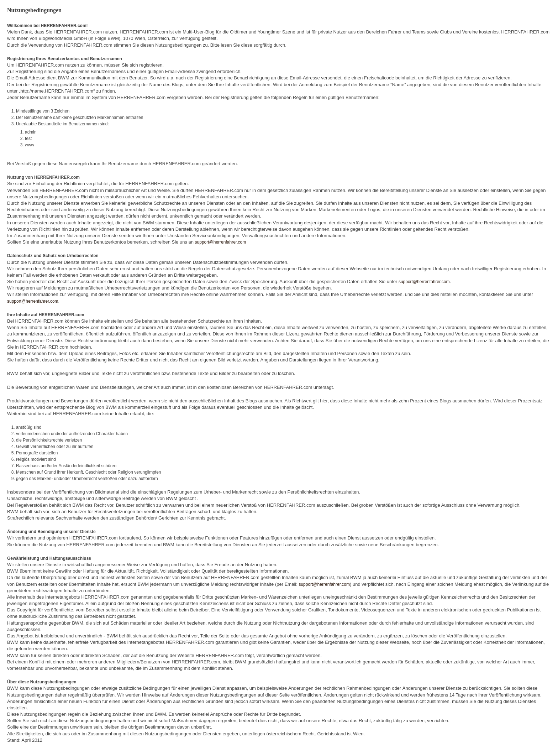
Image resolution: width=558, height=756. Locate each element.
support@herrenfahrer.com (221, 242)
